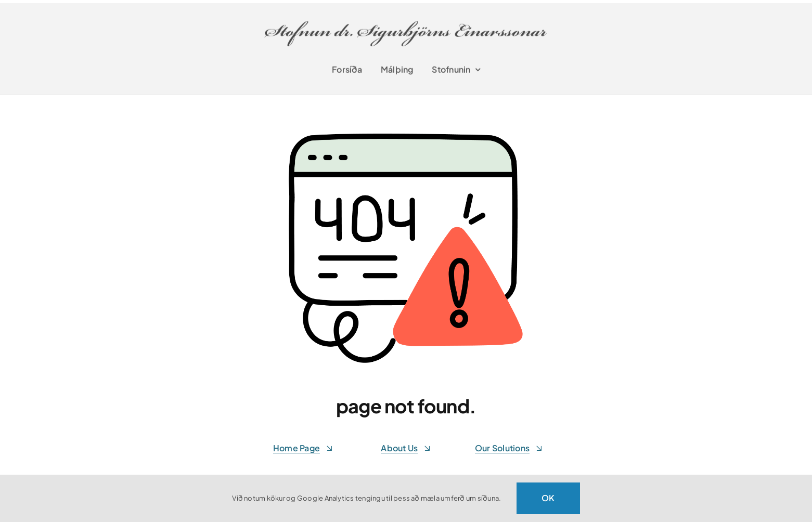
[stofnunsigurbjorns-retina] (407, 16)
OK (548, 498)
